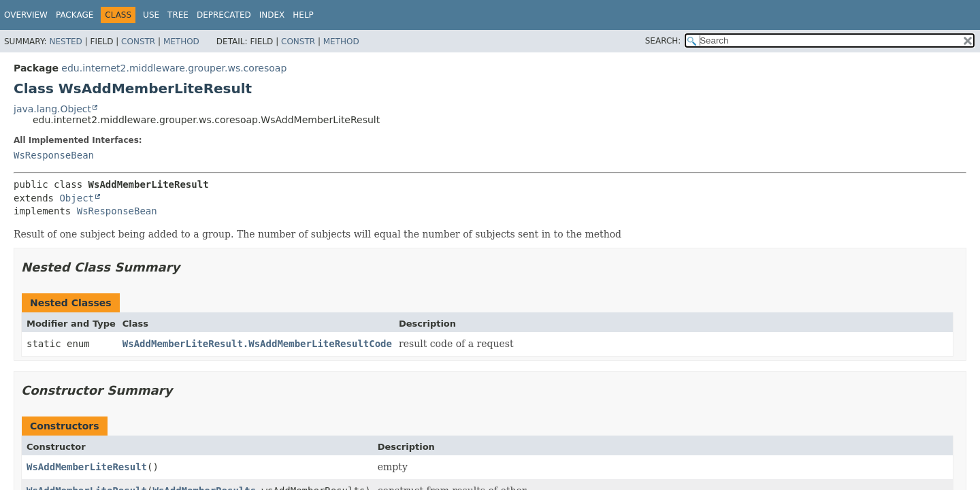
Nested (65, 42)
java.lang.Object (52, 109)
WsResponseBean (54, 155)
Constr (138, 42)
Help (303, 15)
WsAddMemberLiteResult (87, 467)
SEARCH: (663, 41)
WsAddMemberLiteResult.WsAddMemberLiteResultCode (257, 344)
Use (151, 15)
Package (75, 15)
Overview (26, 15)
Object (77, 198)
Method (181, 42)
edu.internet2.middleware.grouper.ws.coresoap (174, 68)
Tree (178, 15)
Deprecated (224, 15)
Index (272, 15)
